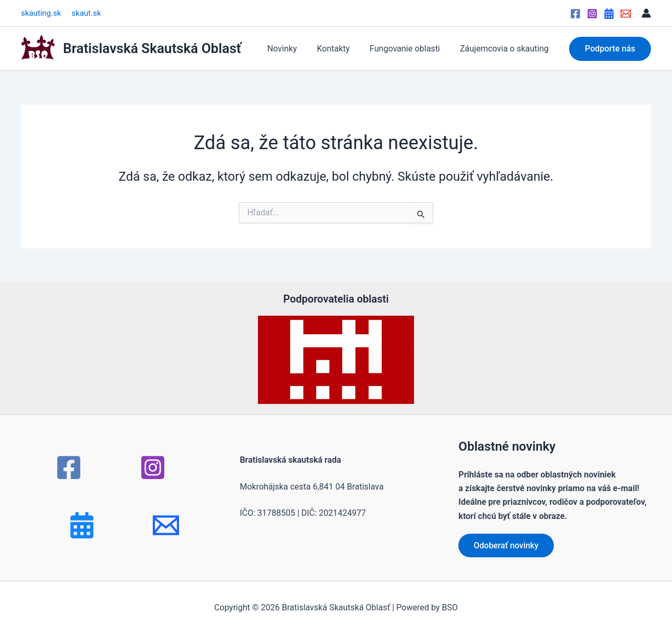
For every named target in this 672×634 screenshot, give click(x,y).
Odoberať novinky (507, 545)
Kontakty (341, 49)
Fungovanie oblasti (409, 49)
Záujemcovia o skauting (506, 49)
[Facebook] (575, 14)
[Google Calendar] (609, 14)
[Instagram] (592, 14)
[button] (610, 49)
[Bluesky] (82, 525)
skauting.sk (41, 13)
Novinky (293, 49)
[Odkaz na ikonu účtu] (646, 13)
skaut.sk (86, 13)
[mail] (166, 525)
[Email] (626, 14)
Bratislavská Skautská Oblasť (152, 48)
